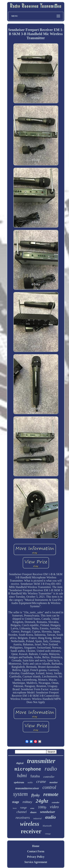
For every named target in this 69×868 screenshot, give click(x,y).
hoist (15, 808)
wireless (30, 824)
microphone (28, 769)
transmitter (41, 761)
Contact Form (36, 851)
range (23, 808)
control (49, 787)
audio (50, 817)
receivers (23, 818)
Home (36, 846)
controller (49, 777)
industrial (38, 818)
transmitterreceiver (27, 788)
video (54, 807)
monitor (54, 782)
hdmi (22, 775)
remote (51, 794)
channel (22, 812)
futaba (35, 776)
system (20, 794)
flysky (35, 795)
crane (41, 781)
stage (16, 802)
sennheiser (48, 812)
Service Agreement (36, 862)
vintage (48, 834)
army (32, 808)
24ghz (42, 801)
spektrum (19, 782)
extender (56, 802)
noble (30, 782)
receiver (31, 831)
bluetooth (47, 826)
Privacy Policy (36, 857)
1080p (42, 807)
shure (33, 812)
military (27, 802)
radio (51, 769)
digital (20, 763)
